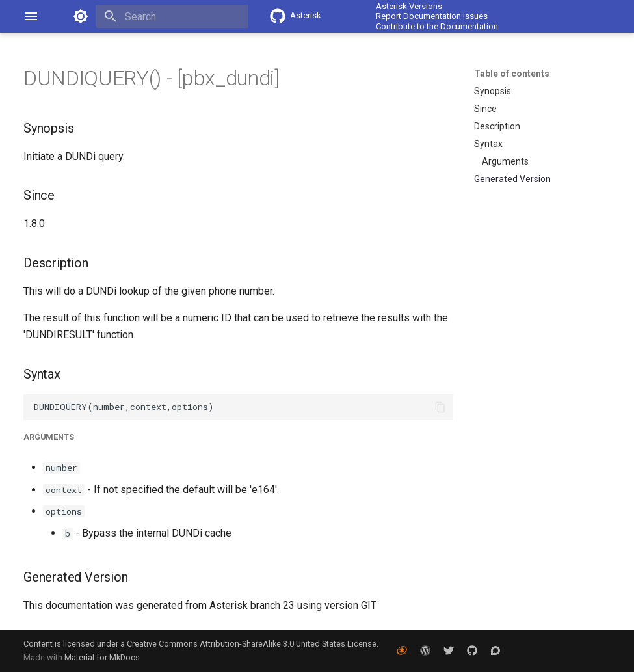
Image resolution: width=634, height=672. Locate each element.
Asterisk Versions (409, 6)
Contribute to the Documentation (437, 26)
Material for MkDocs (102, 657)
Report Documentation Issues (432, 16)
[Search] (172, 16)
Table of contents (512, 74)
